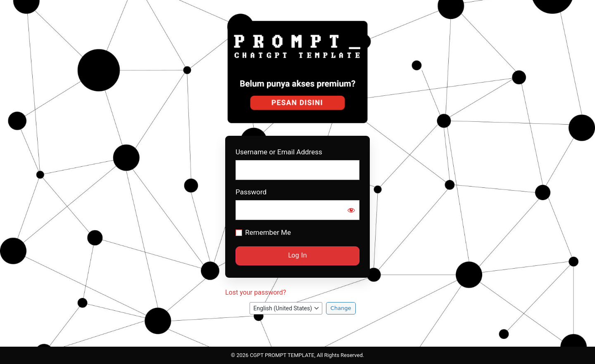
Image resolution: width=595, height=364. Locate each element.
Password (251, 192)
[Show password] (351, 210)
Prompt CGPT (298, 72)
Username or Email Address (279, 152)
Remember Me (268, 232)
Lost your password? (256, 292)
